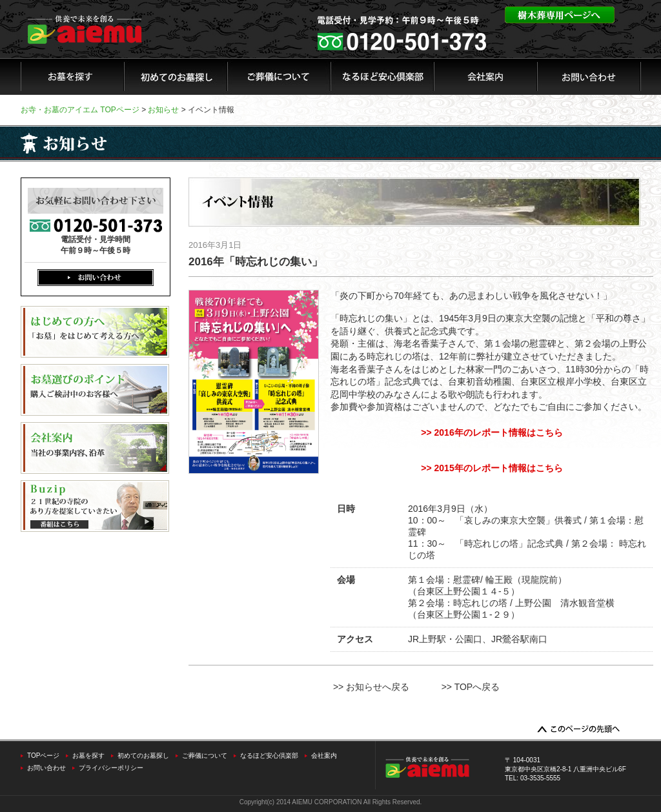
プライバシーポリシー (111, 768)
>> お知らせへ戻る (371, 687)
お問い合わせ (46, 768)
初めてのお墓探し (143, 756)
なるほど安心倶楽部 (269, 756)
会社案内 (324, 756)
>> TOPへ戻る (471, 687)
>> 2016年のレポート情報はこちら (492, 432)
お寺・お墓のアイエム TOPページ (80, 110)
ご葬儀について (205, 756)
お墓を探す (88, 756)
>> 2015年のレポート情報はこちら (492, 468)
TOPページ (43, 756)
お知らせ (163, 110)
